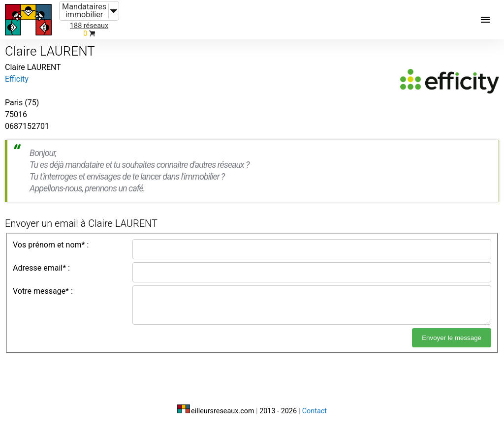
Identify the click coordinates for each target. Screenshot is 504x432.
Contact (315, 411)
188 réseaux (89, 26)
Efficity (17, 79)
